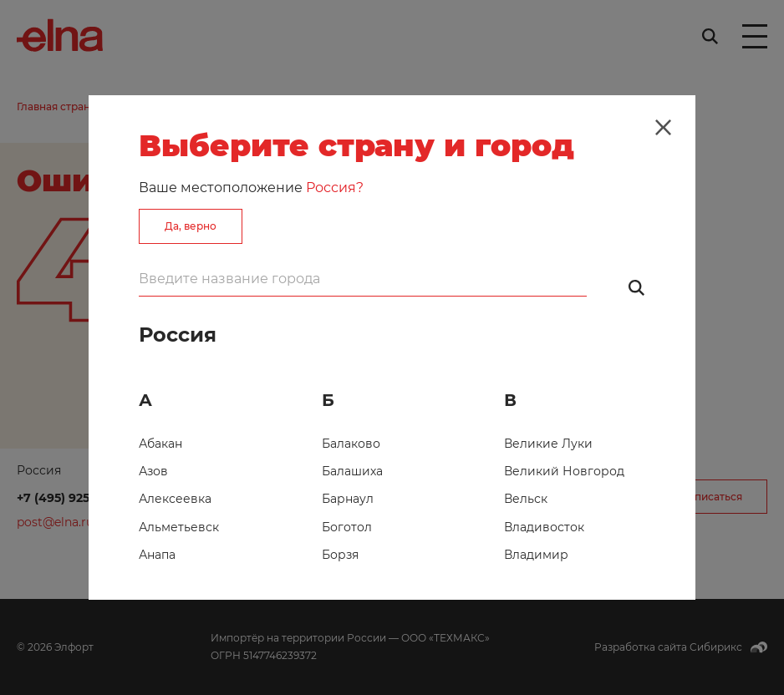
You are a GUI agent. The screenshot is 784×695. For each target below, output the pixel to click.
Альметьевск (179, 527)
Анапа (157, 555)
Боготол (347, 527)
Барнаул (348, 499)
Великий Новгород (564, 471)
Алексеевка (175, 499)
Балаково (351, 444)
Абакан (160, 444)
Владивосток (544, 527)
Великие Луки (548, 444)
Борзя (340, 555)
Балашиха (352, 471)
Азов (153, 471)
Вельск (526, 499)
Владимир (536, 555)
